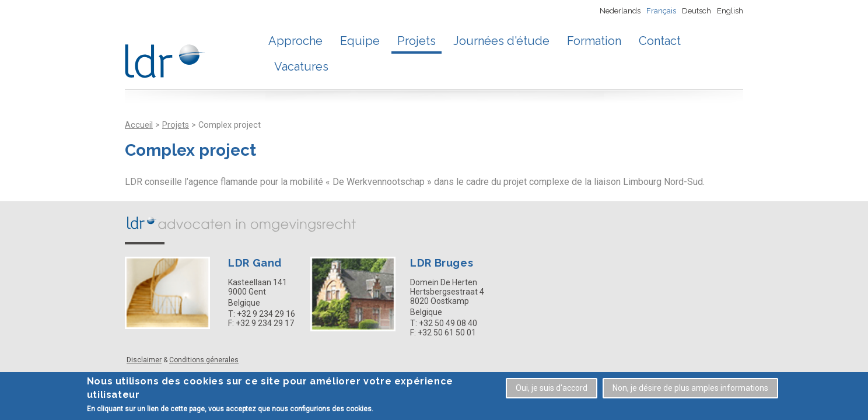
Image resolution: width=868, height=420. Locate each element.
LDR (242, 223)
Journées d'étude (501, 41)
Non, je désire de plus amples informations (690, 389)
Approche (295, 41)
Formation (594, 41)
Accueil (139, 125)
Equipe (360, 41)
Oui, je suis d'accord (552, 389)
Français (661, 11)
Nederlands (620, 11)
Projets (416, 41)
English (730, 11)
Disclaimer (144, 360)
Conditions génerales (204, 360)
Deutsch (696, 11)
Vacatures (301, 66)
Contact (660, 41)
